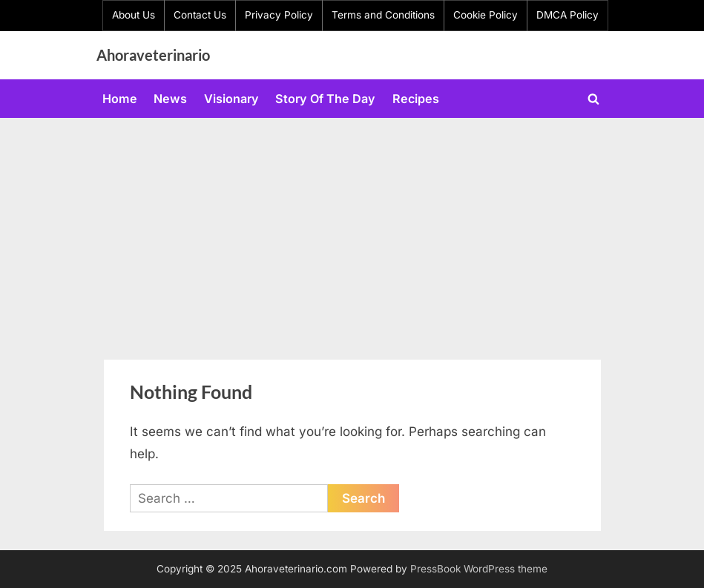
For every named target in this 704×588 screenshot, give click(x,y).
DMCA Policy (568, 15)
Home (120, 99)
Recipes (416, 99)
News (170, 99)
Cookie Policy (486, 15)
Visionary (231, 99)
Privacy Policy (279, 15)
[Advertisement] (352, 229)
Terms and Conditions (383, 15)
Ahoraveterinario (153, 55)
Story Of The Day (325, 99)
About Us (134, 15)
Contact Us (200, 15)
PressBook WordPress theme (479, 569)
